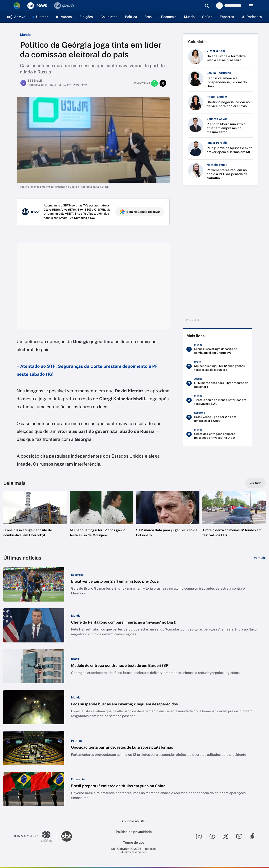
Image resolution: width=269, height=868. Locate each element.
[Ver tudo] (255, 483)
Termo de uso (134, 843)
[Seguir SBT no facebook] (212, 836)
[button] (35, 520)
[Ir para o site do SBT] (67, 836)
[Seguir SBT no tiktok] (253, 836)
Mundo (189, 17)
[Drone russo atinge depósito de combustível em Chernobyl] (218, 349)
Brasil (149, 17)
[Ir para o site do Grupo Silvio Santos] (35, 836)
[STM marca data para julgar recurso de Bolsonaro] (218, 383)
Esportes (227, 17)
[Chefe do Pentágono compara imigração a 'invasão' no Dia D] (218, 434)
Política (131, 17)
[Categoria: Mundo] (76, 616)
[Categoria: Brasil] (75, 659)
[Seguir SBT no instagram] (199, 836)
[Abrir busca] (207, 6)
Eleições (86, 17)
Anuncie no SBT (134, 821)
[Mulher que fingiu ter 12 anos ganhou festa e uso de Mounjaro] (218, 366)
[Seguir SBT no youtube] (239, 836)
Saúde (207, 17)
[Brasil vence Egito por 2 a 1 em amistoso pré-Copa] (218, 417)
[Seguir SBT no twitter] (226, 836)
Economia (169, 17)
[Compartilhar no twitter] (163, 83)
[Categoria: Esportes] (77, 575)
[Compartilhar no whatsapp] (154, 83)
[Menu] (251, 6)
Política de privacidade (134, 832)
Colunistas (109, 17)
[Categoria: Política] (76, 741)
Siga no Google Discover (140, 212)
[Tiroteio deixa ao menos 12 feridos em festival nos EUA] (218, 400)
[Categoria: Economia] (78, 779)
